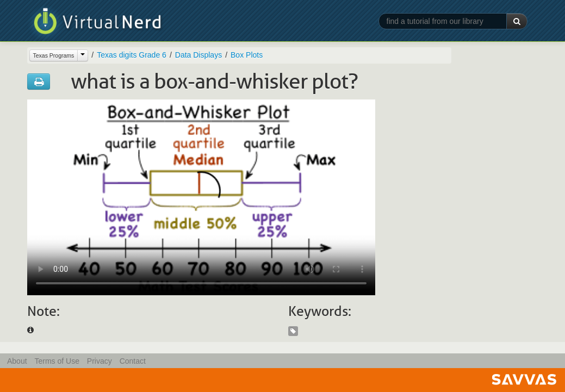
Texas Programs (54, 55)
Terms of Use (57, 361)
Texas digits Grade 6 (132, 55)
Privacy (100, 361)
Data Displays (198, 55)
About (17, 361)
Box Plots (247, 55)
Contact (133, 361)
